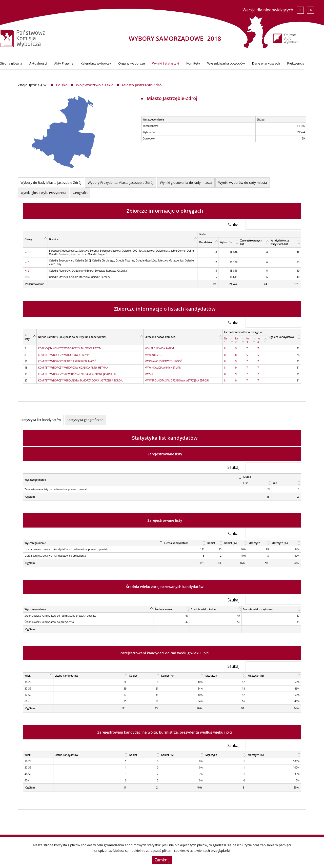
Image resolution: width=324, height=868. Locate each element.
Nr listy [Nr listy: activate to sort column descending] (27, 336)
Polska (62, 84)
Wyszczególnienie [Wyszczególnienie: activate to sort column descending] (35, 479)
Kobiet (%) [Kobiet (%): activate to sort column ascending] (230, 542)
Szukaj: (264, 224)
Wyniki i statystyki (183, 62)
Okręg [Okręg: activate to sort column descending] (28, 238)
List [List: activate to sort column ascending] (245, 482)
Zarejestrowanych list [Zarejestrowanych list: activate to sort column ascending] (251, 241)
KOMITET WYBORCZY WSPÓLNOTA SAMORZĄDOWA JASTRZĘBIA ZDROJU (80, 379)
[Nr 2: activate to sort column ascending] (239, 339)
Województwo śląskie (95, 84)
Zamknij (162, 860)
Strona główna (29, 62)
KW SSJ (149, 373)
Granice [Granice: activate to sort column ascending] (54, 238)
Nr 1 (27, 251)
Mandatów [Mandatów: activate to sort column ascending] (205, 241)
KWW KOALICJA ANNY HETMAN (163, 367)
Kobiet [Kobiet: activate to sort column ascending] (211, 542)
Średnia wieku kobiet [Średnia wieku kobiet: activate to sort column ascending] (204, 608)
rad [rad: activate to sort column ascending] (275, 482)
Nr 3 (27, 269)
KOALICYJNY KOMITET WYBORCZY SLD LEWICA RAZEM (70, 347)
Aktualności (56, 62)
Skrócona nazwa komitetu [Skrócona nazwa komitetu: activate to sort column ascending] (161, 336)
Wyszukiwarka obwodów (244, 62)
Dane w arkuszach (283, 62)
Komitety (211, 62)
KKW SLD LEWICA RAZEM (159, 347)
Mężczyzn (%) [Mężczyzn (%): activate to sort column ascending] (280, 542)
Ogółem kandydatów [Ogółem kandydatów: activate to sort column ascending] (281, 336)
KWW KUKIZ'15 (154, 354)
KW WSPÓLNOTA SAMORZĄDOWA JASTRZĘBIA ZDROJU (177, 379)
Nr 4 (27, 276)
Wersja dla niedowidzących (268, 10)
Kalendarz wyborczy (113, 62)
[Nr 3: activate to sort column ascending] (251, 339)
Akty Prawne (81, 62)
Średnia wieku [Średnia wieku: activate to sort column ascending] (163, 608)
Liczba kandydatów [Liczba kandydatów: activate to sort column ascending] (176, 542)
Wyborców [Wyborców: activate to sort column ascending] (226, 241)
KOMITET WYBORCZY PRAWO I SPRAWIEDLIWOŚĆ (67, 360)
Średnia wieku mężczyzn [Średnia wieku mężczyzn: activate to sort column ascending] (258, 608)
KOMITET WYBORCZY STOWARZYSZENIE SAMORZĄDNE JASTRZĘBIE (77, 373)
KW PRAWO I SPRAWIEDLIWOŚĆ (163, 360)
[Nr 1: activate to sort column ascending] (228, 339)
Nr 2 (27, 261)
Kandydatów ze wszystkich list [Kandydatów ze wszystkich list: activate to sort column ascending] (280, 241)
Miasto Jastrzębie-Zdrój (142, 84)
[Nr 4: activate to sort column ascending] (262, 339)
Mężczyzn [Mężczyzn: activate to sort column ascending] (254, 542)
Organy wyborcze (149, 62)
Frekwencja (313, 62)
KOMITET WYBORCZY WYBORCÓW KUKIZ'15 (64, 354)
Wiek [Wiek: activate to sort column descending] (28, 675)
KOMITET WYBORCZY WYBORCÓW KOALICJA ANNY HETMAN (73, 367)
